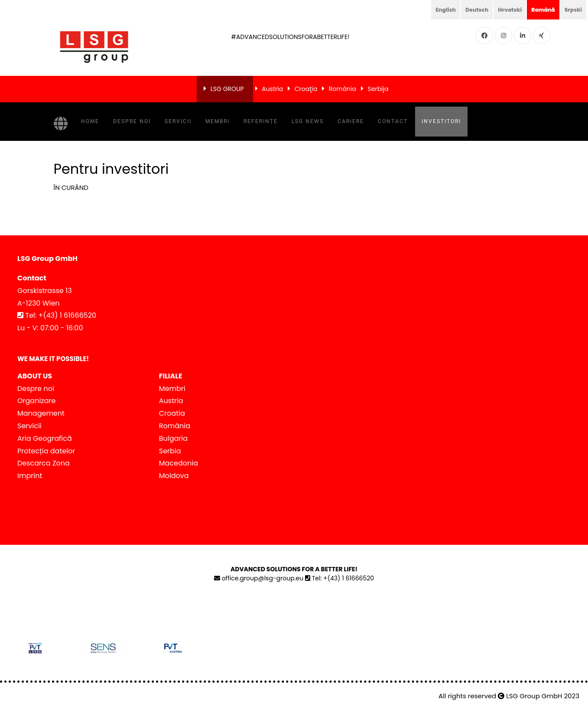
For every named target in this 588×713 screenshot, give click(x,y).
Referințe (261, 121)
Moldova (174, 476)
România (343, 89)
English (433, 10)
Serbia (170, 451)
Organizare (36, 401)
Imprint (30, 476)
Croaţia (306, 89)
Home (90, 121)
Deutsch (467, 10)
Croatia (172, 413)
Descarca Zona (44, 463)
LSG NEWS (308, 121)
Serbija (378, 89)
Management (41, 413)
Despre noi (132, 121)
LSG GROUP (227, 89)
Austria (272, 89)
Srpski (572, 10)
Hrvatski (503, 10)
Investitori (441, 121)
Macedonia (179, 463)
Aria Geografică (45, 438)
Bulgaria (173, 438)
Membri (218, 121)
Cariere (351, 121)
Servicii (178, 121)
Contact (393, 121)
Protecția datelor (46, 451)
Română (539, 10)
